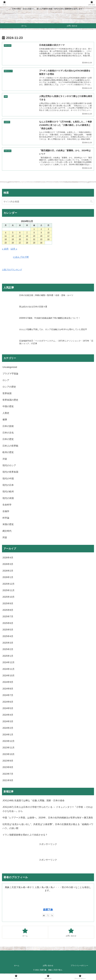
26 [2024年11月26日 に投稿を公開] (13, 243)
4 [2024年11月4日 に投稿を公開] (6, 233)
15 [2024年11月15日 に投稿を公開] (34, 236)
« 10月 (5, 249)
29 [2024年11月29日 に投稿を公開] (34, 243)
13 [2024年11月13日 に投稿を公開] (20, 236)
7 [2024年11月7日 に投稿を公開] (27, 233)
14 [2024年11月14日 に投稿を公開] (27, 236)
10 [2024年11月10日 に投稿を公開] (48, 233)
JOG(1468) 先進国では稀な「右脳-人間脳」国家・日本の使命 (33, 801)
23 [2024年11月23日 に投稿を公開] (41, 239)
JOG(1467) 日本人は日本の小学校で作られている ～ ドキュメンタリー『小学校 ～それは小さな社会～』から (48, 809)
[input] (48, 202)
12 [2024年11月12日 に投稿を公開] (13, 236)
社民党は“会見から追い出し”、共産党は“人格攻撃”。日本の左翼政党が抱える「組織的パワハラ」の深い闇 (48, 826)
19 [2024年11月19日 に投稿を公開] (13, 239)
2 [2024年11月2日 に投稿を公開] (41, 229)
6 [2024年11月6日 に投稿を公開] (20, 233)
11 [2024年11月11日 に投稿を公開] (6, 236)
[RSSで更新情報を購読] (52, 915)
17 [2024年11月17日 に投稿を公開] (48, 236)
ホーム (17, 966)
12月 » (14, 249)
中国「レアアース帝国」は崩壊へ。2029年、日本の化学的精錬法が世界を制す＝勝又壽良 (48, 818)
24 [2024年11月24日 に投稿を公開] (48, 239)
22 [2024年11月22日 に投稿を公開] (34, 239)
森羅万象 (48, 910)
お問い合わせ (48, 966)
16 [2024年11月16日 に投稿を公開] (41, 236)
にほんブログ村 (15, 257)
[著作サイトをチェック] (44, 915)
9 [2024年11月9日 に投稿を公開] (41, 233)
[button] (91, 202)
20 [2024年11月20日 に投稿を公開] (20, 239)
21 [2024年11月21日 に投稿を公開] (27, 239)
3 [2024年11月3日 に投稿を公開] (48, 229)
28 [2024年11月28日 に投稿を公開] (27, 243)
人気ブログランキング (12, 270)
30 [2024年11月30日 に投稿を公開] (41, 243)
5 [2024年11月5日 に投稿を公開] (13, 233)
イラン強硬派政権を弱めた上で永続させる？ (25, 835)
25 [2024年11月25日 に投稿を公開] (6, 243)
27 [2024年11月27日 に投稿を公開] (20, 243)
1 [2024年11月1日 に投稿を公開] (34, 229)
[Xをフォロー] (48, 915)
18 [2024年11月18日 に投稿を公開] (6, 239)
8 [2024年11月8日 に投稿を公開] (34, 233)
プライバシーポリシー (79, 966)
